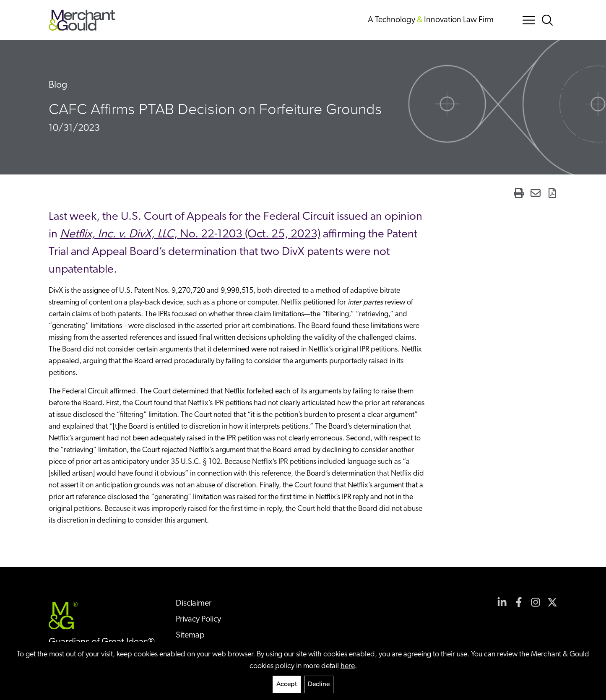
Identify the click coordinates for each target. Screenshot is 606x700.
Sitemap (190, 635)
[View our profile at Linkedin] (502, 602)
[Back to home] (82, 20)
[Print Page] (519, 193)
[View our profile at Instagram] (536, 602)
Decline (319, 684)
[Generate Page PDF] (552, 193)
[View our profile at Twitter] (552, 602)
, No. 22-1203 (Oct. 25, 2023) (190, 234)
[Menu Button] (529, 20)
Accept (287, 684)
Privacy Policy (198, 619)
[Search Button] (549, 20)
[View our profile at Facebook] (519, 602)
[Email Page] (536, 193)
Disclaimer (194, 604)
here (348, 666)
